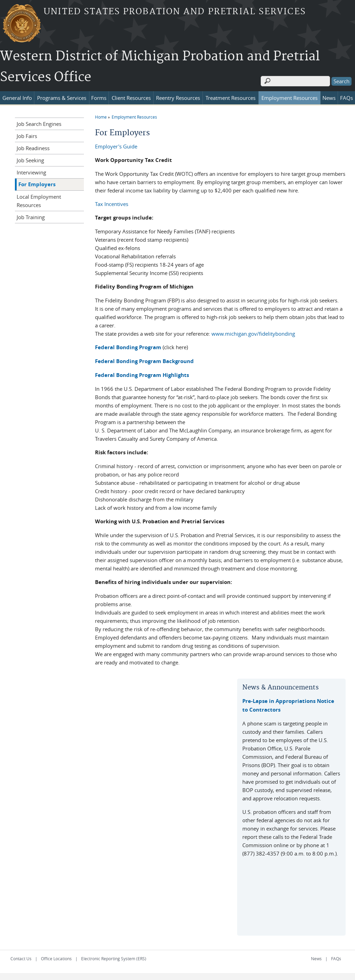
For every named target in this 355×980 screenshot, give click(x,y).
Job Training (31, 217)
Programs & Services (62, 98)
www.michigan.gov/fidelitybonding (253, 334)
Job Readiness (33, 148)
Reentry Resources (178, 98)
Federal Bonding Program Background (144, 361)
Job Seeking (30, 160)
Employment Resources (289, 98)
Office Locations (56, 958)
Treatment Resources (231, 98)
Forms (99, 98)
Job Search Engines (39, 124)
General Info (17, 98)
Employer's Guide (116, 146)
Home (101, 117)
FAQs (347, 98)
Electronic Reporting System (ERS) (114, 958)
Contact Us (21, 958)
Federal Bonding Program (128, 347)
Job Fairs (27, 136)
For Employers (37, 184)
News (329, 98)
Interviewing (31, 172)
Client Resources (131, 98)
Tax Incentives (112, 204)
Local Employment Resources (39, 201)
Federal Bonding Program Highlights (142, 375)
